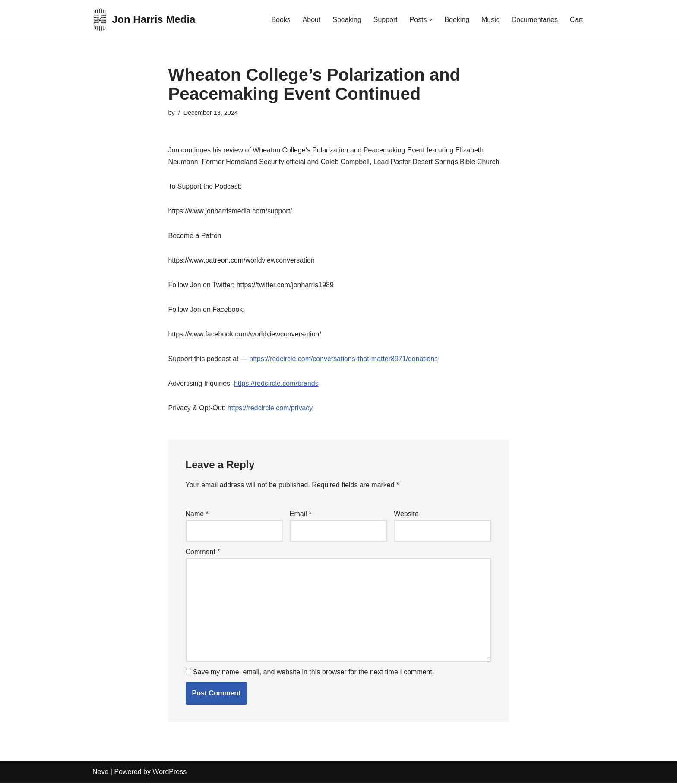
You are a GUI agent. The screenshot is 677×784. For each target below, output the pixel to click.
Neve (100, 773)
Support (385, 20)
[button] (430, 20)
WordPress (169, 773)
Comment (203, 553)
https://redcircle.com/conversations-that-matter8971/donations (344, 360)
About (311, 20)
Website (406, 515)
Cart (576, 20)
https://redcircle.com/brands (277, 384)
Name (197, 515)
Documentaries (535, 20)
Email (301, 515)
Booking (457, 20)
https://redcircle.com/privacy (270, 409)
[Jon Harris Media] (144, 20)
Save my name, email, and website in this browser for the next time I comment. (313, 673)
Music (490, 20)
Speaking (346, 20)
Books (280, 20)
